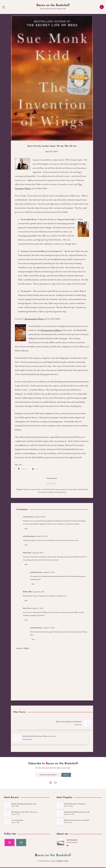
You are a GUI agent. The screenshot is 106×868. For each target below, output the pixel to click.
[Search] (100, 9)
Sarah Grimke (73, 498)
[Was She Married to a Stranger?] (60, 806)
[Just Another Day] (7, 822)
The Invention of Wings (45, 501)
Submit (66, 775)
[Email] (55, 782)
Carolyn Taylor (36, 498)
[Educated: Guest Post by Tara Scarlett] (60, 822)
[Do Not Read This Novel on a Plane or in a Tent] (30, 740)
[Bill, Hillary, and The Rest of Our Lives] (7, 814)
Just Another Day (18, 820)
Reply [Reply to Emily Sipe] (26, 577)
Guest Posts (52, 491)
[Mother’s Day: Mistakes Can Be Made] (74, 740)
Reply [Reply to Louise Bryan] (26, 539)
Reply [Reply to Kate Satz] (26, 635)
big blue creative (63, 862)
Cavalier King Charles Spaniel (51, 498)
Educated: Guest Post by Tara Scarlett (77, 820)
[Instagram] (51, 782)
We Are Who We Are (60, 501)
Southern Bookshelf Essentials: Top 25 (77, 812)
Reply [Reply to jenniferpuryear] (26, 556)
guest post (64, 498)
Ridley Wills (27, 606)
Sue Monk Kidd (83, 498)
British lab (27, 498)
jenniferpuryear (73, 840)
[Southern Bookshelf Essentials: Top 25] (60, 814)
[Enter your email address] (48, 775)
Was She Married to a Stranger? (75, 803)
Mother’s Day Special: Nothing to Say (25, 803)
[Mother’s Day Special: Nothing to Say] (7, 806)
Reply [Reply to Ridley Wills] (26, 614)
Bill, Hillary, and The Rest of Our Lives (25, 812)
